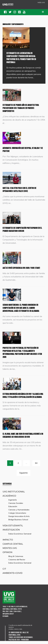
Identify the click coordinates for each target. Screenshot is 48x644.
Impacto (8, 543)
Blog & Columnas (16, 559)
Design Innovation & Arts (19, 519)
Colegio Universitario (17, 516)
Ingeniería (13, 503)
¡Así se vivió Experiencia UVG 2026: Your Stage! (24, 268)
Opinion (7, 555)
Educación (13, 509)
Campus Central (13, 547)
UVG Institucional (14, 495)
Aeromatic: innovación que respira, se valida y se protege (23, 150)
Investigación (11, 533)
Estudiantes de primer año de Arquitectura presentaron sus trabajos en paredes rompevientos (23, 108)
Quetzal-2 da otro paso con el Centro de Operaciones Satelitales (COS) (22, 190)
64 (36, 466)
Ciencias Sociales (16, 506)
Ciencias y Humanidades (19, 513)
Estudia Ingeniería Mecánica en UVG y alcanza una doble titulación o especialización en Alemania (24, 397)
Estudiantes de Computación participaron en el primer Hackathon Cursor (24, 229)
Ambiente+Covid (12, 576)
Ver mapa (5, 619)
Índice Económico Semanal (20, 537)
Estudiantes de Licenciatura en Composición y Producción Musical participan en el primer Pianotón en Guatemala (23, 58)
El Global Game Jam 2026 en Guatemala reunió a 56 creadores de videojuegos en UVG (23, 438)
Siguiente (23, 476)
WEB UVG (41, 3)
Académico (9, 499)
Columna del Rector (17, 563)
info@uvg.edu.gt (8, 617)
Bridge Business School (18, 523)
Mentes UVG (10, 551)
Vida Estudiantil (13, 529)
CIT (4, 572)
